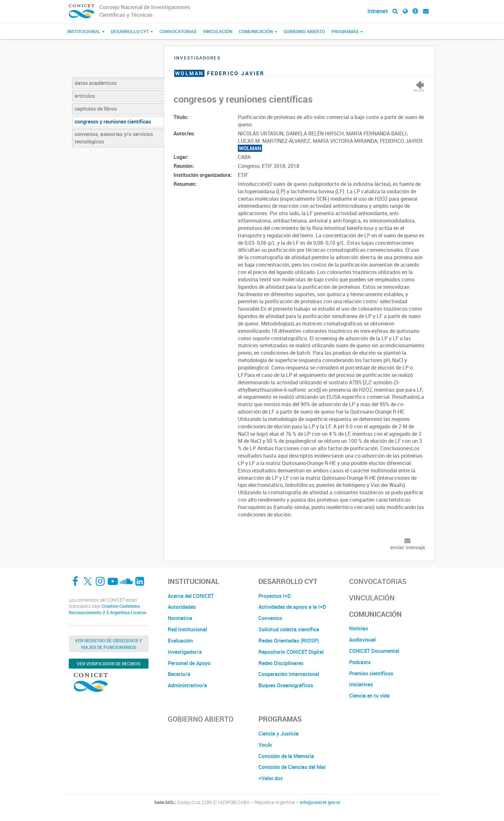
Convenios (270, 618)
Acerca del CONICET (191, 596)
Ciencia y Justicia (279, 734)
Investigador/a (185, 652)
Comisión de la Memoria (286, 756)
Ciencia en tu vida (369, 696)
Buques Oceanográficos (286, 685)
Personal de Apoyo (189, 663)
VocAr (265, 745)
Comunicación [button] (258, 31)
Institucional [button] (86, 31)
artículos (85, 96)
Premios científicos (371, 673)
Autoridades (182, 607)
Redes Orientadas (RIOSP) (289, 641)
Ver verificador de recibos (109, 664)
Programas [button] (347, 31)
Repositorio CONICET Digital (291, 652)
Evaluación (180, 641)
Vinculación (218, 31)
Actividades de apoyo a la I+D (292, 607)
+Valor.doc (271, 778)
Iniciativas (361, 684)
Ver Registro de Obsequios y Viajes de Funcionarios (108, 644)
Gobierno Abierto (304, 31)
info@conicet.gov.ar (320, 802)
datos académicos (96, 83)
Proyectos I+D (275, 596)
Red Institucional (187, 629)
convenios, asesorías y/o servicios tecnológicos (114, 138)
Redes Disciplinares (281, 663)
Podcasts (360, 662)
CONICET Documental (374, 651)
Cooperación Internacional (289, 674)
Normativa (180, 618)
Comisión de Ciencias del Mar (292, 767)
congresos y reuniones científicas (113, 122)
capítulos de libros (96, 109)
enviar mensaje (408, 547)
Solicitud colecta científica (289, 629)
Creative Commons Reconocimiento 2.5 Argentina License (108, 609)
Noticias (359, 628)
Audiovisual (362, 640)
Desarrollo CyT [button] (132, 31)
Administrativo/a (187, 685)
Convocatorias (178, 31)
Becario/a (179, 674)
